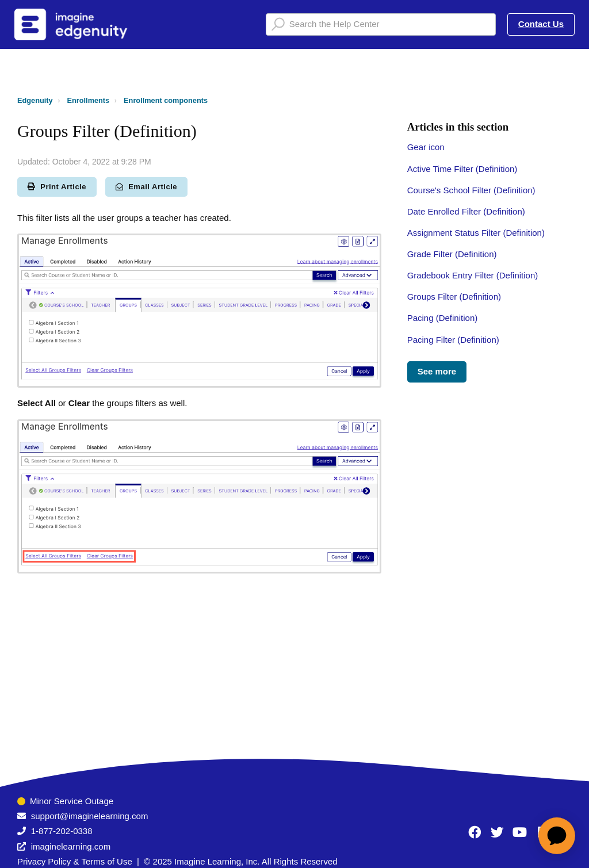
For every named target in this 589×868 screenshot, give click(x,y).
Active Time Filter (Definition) (462, 169)
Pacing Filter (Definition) (453, 340)
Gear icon (426, 147)
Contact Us (541, 24)
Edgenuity (35, 100)
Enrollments (89, 100)
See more (437, 371)
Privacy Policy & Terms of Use (75, 861)
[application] (557, 836)
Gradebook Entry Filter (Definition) (473, 275)
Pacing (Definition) (443, 318)
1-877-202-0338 (62, 831)
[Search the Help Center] (381, 24)
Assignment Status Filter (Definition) (476, 233)
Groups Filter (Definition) (454, 297)
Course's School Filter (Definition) (471, 190)
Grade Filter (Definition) (452, 254)
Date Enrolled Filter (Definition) (466, 211)
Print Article (57, 187)
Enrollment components (166, 100)
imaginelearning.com (71, 846)
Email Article (146, 187)
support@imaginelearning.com (90, 816)
